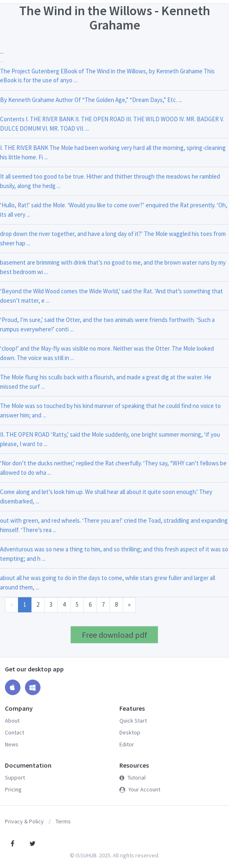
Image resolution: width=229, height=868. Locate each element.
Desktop (130, 732)
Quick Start (133, 721)
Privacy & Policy (24, 821)
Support (15, 777)
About (12, 721)
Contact (15, 732)
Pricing (13, 789)
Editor (127, 744)
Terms (63, 821)
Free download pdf (114, 635)
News (12, 744)
